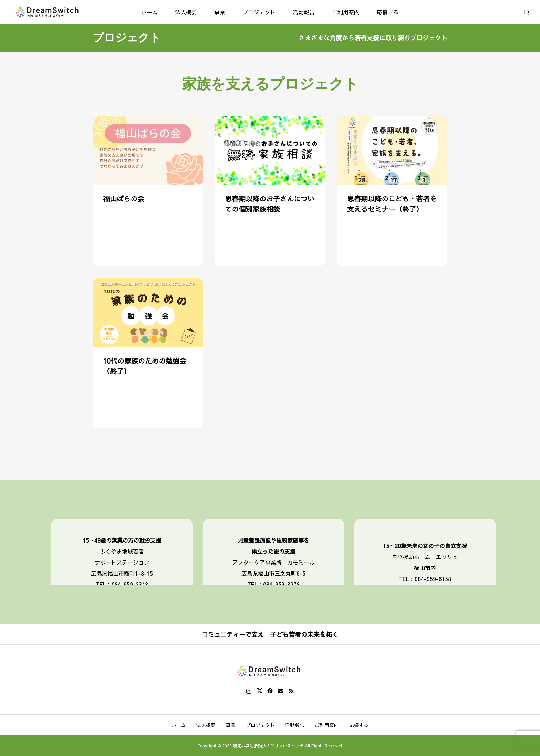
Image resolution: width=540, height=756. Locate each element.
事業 (220, 12)
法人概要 (186, 12)
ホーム (149, 12)
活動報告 (304, 12)
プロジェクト (259, 12)
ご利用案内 (346, 12)
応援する (388, 12)
